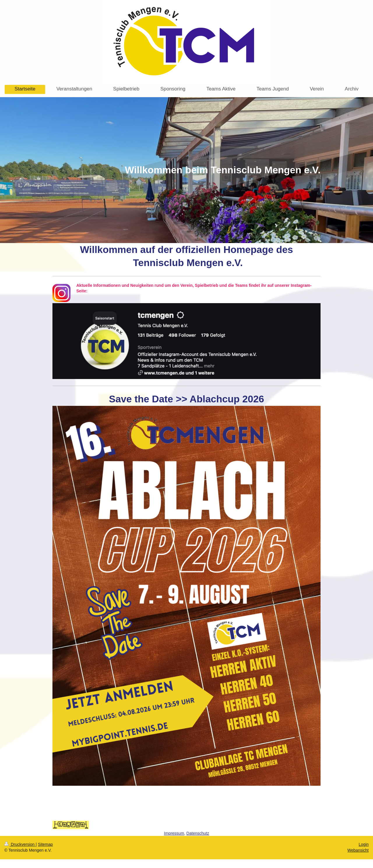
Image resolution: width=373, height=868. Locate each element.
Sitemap (45, 844)
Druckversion (20, 844)
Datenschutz (198, 833)
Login (364, 844)
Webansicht (358, 850)
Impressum (174, 833)
